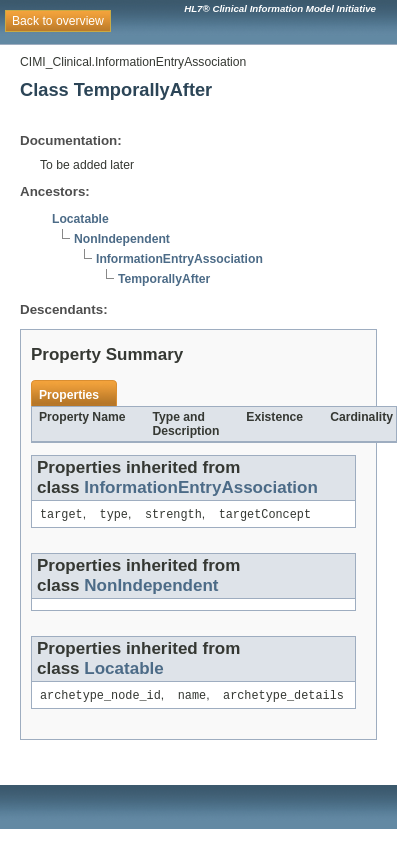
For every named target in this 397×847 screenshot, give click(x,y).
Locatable (80, 219)
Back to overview (58, 21)
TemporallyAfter (164, 279)
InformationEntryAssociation (179, 259)
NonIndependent (122, 239)
